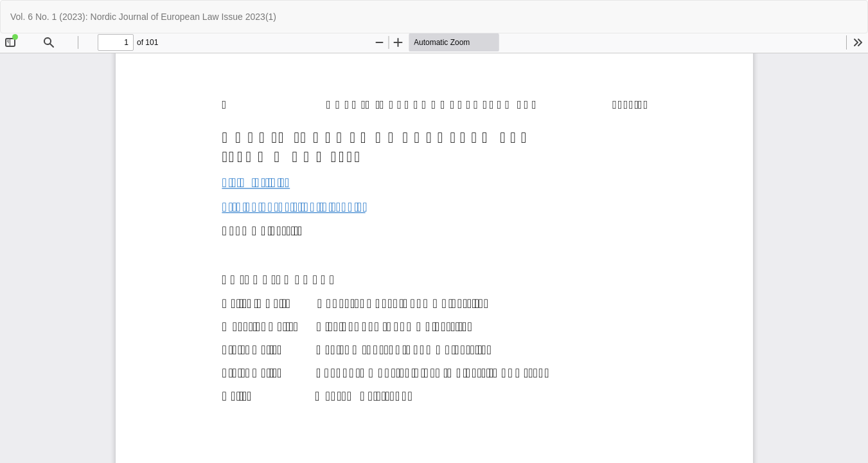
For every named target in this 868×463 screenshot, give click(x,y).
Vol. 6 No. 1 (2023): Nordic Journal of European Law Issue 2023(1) (143, 17)
